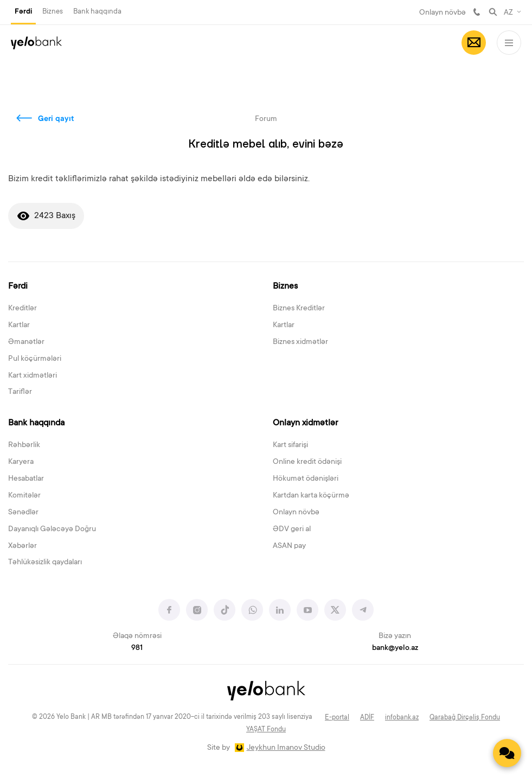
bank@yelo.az (395, 648)
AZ (508, 13)
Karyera (21, 462)
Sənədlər (23, 513)
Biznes (53, 12)
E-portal (337, 718)
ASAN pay (289, 546)
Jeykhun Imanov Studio (286, 748)
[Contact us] (507, 753)
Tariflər (20, 392)
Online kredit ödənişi (307, 462)
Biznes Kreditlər (299, 309)
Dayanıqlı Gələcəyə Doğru (52, 530)
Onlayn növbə (443, 13)
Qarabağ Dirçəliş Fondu (465, 718)
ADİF (367, 718)
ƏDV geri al (292, 530)
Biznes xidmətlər (300, 342)
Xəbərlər (23, 546)
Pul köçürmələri (35, 359)
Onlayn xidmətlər (305, 423)
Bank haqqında (97, 12)
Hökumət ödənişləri (306, 479)
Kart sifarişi (290, 445)
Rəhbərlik (24, 445)
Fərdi (23, 12)
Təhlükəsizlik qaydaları (45, 563)
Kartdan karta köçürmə (311, 496)
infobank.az (402, 718)
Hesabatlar (26, 479)
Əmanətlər (26, 342)
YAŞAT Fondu (266, 730)
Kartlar (19, 326)
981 (477, 12)
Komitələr (24, 496)
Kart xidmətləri (33, 376)
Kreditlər (23, 309)
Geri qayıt (56, 119)
